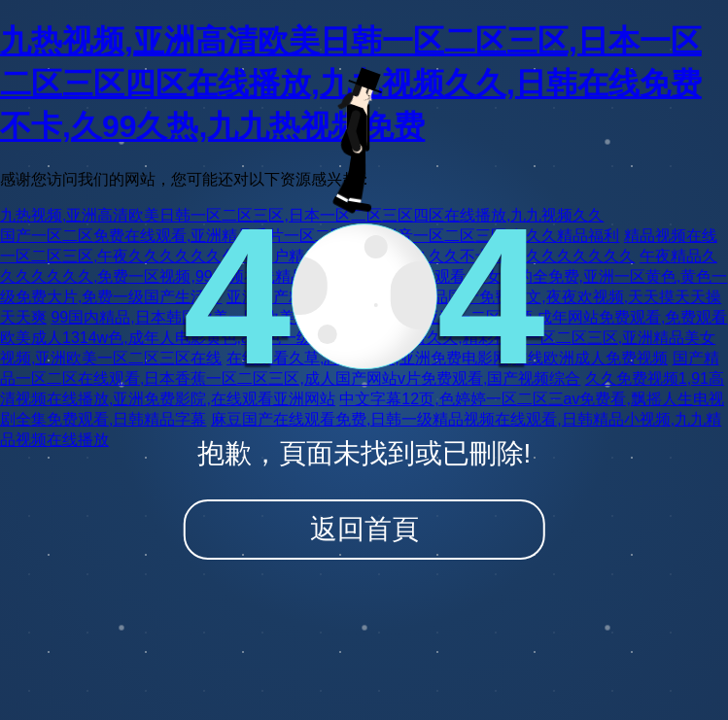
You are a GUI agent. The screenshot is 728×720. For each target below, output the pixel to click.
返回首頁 (364, 529)
